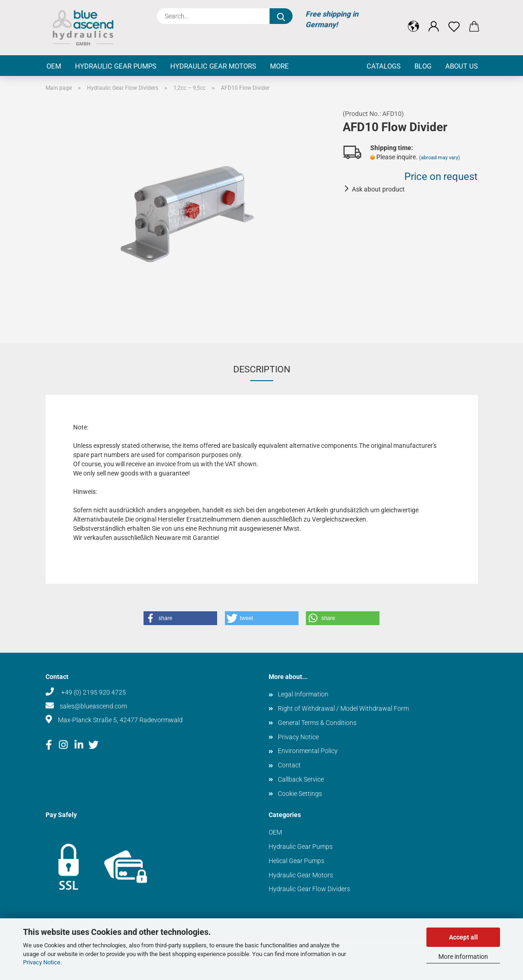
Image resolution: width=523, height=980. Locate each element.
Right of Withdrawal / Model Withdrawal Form (343, 708)
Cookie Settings (300, 794)
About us (462, 66)
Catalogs (384, 66)
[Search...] (281, 16)
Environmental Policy (308, 751)
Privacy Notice (42, 962)
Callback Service (301, 779)
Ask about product (378, 189)
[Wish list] (454, 19)
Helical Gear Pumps (296, 861)
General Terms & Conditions (317, 723)
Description (262, 369)
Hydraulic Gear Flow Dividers (309, 889)
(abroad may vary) (440, 158)
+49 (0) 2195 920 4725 (93, 692)
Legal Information (303, 694)
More (279, 66)
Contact (289, 765)
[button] (414, 19)
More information (463, 957)
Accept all (463, 937)
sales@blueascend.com (93, 706)
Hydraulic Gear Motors (213, 66)
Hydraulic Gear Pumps (116, 66)
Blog (423, 66)
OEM (54, 66)
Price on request (441, 177)
